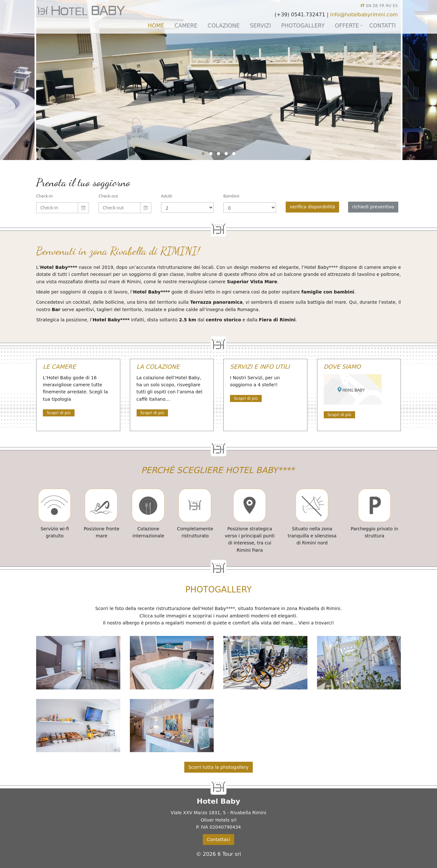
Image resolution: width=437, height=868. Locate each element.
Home (156, 26)
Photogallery (303, 26)
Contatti (382, 26)
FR (382, 6)
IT (363, 6)
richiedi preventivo (373, 207)
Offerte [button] (347, 26)
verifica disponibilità (312, 207)
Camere (186, 26)
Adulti (167, 196)
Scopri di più (59, 413)
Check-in (44, 196)
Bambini (231, 196)
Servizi (260, 26)
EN (369, 6)
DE (375, 6)
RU (389, 6)
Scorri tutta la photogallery (219, 767)
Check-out (108, 196)
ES (395, 6)
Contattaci (219, 840)
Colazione (224, 26)
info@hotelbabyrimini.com (364, 15)
